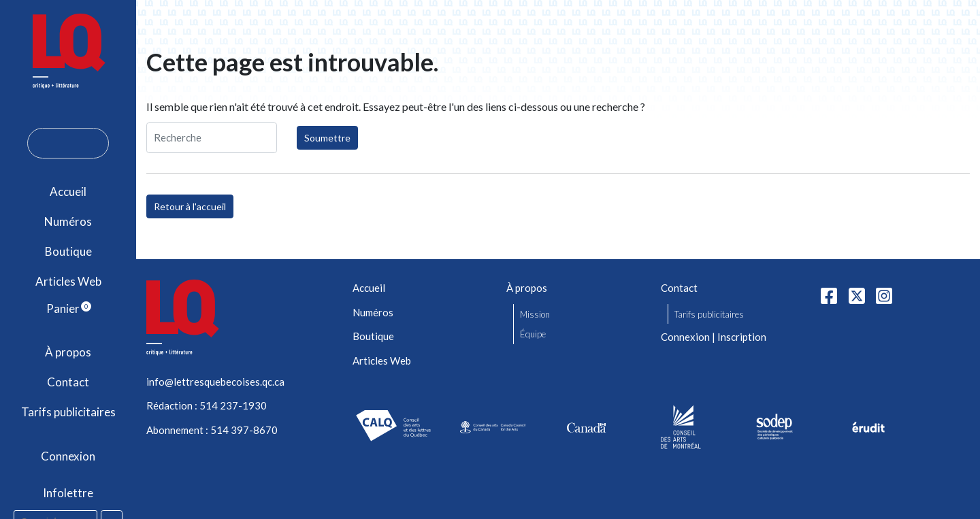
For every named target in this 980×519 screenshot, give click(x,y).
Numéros (68, 221)
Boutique (68, 251)
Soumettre (327, 138)
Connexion (68, 456)
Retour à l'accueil (190, 206)
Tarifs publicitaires (68, 412)
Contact (68, 382)
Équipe (533, 334)
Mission (535, 314)
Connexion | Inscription (714, 337)
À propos (68, 352)
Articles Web (68, 281)
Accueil (68, 191)
